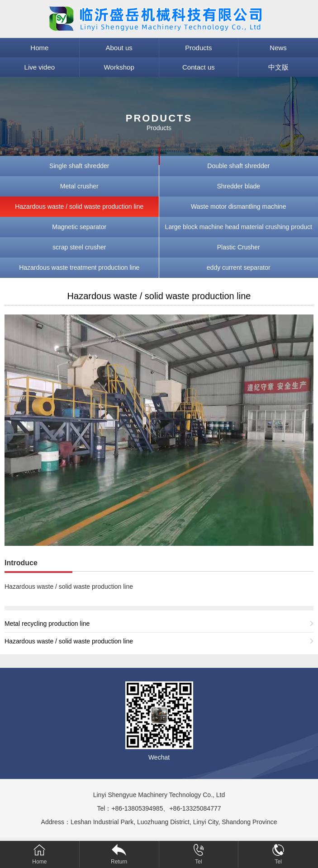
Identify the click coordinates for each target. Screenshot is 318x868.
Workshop (119, 67)
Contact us (199, 67)
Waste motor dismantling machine (238, 206)
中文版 (278, 67)
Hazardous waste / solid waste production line (79, 206)
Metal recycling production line (47, 624)
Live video (40, 67)
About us (119, 48)
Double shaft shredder (238, 166)
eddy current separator (239, 267)
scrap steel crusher (79, 247)
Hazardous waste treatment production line (79, 267)
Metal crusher (79, 186)
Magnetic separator (79, 227)
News (278, 48)
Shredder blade (238, 186)
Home (39, 48)
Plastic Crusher (239, 247)
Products (198, 48)
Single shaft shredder (79, 166)
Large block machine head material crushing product (239, 227)
